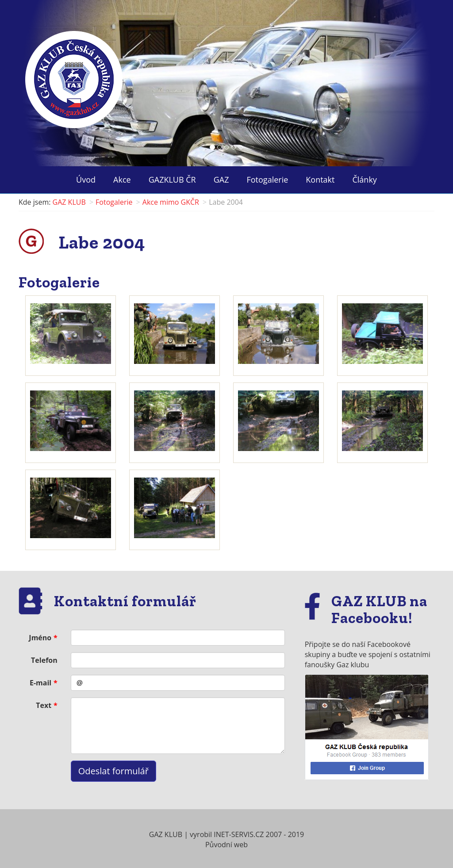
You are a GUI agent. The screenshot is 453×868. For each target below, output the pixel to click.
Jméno (40, 638)
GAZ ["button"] (221, 180)
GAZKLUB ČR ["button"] (172, 180)
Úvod (86, 180)
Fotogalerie (268, 180)
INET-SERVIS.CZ (239, 834)
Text (44, 705)
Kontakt (320, 180)
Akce (122, 180)
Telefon (44, 660)
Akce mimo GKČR (171, 202)
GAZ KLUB (69, 202)
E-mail (40, 683)
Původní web (226, 845)
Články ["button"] (364, 180)
